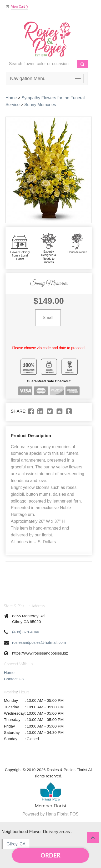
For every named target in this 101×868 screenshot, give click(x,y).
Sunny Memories (40, 105)
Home (11, 98)
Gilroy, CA (16, 844)
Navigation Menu (28, 79)
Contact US (14, 679)
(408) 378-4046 (26, 632)
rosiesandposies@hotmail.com (39, 642)
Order (50, 855)
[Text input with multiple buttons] (42, 64)
